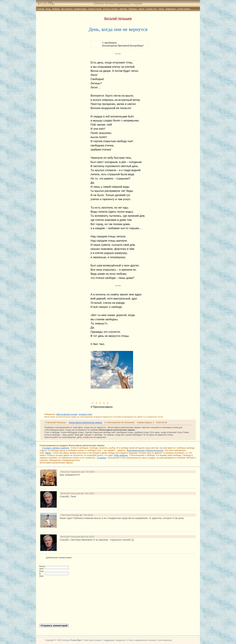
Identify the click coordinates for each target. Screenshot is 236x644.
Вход (48, 9)
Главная (41, 9)
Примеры (133, 9)
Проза (142, 9)
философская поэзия (67, 414)
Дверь (48, 453)
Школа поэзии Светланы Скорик (118, 3)
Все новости (67, 9)
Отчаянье (102, 458)
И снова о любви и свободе (56, 448)
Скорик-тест (152, 9)
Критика (123, 9)
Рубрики (56, 9)
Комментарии (80, 9)
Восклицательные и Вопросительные (145, 450)
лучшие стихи (85, 414)
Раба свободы (121, 455)
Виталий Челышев (118, 19)
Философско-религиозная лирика (85, 422)
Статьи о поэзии (110, 9)
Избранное (171, 9)
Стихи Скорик (184, 9)
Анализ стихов (95, 9)
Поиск (161, 9)
